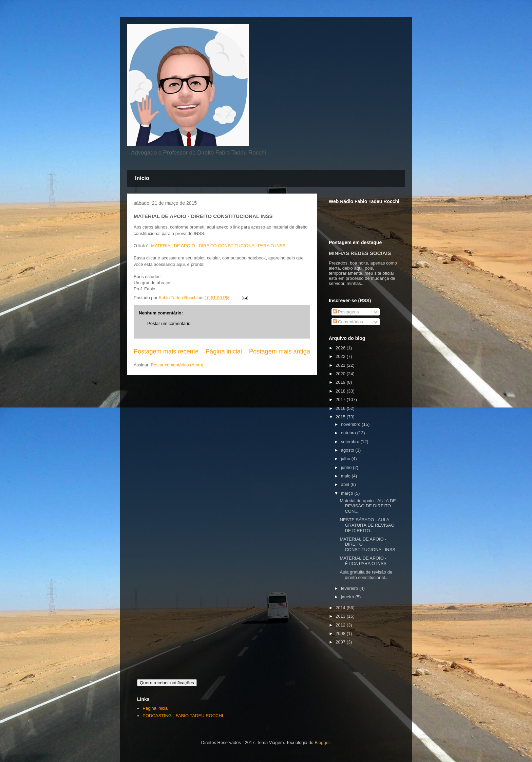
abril (346, 484)
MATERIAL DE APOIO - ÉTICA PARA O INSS (363, 561)
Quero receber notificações (167, 683)
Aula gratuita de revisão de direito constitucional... (366, 575)
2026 (341, 348)
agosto (348, 450)
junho (347, 467)
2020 (341, 374)
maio (346, 476)
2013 (341, 616)
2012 (341, 625)
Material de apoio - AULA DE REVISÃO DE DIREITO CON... (368, 506)
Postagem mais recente (166, 351)
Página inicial (224, 351)
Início (142, 178)
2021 (341, 365)
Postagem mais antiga (280, 351)
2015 (341, 417)
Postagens (346, 312)
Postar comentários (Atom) (177, 365)
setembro (351, 442)
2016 (341, 408)
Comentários (348, 322)
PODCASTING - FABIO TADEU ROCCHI (183, 716)
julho (346, 459)
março (348, 493)
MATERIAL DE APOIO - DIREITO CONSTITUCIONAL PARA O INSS (218, 246)
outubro (349, 433)
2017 (341, 400)
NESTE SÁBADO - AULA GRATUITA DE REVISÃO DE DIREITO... (367, 525)
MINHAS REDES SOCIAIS (360, 253)
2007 (341, 642)
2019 (341, 382)
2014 (341, 608)
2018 (341, 391)
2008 (341, 633)
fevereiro (350, 588)
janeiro (348, 597)
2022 (341, 356)
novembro (351, 424)
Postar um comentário (169, 323)
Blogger (322, 742)
